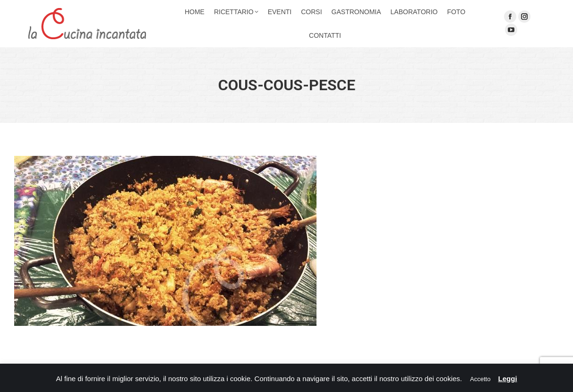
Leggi (508, 379)
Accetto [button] (480, 379)
